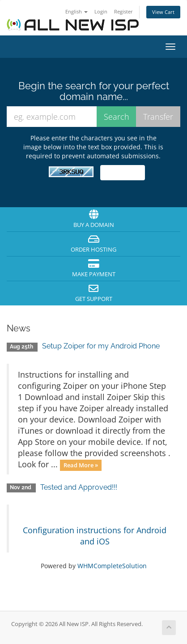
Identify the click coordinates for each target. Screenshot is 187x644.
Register (123, 11)
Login (101, 11)
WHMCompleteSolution (112, 566)
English (76, 11)
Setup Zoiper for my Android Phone (101, 346)
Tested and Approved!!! (79, 487)
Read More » (81, 465)
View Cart (163, 12)
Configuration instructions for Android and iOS (95, 536)
